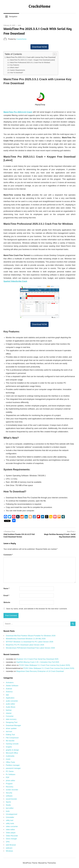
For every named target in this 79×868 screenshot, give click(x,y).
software (9, 796)
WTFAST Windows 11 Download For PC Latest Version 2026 (30, 642)
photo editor (10, 781)
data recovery (11, 719)
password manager (13, 768)
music (8, 759)
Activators (10, 683)
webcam (9, 848)
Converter (10, 716)
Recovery (10, 787)
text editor (10, 808)
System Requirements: (18, 70)
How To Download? (17, 73)
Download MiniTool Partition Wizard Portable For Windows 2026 (31, 636)
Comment (8, 555)
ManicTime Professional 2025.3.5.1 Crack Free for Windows (30, 63)
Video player (11, 833)
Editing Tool (10, 735)
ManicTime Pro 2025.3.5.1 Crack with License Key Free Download (31, 57)
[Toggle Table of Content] (54, 54)
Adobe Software (12, 686)
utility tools (10, 823)
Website (7, 602)
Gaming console (12, 744)
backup (9, 710)
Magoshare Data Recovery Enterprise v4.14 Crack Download (40, 671)
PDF (8, 777)
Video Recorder (12, 836)
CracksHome (39, 6)
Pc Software (11, 774)
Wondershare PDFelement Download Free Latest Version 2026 (30, 648)
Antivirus (9, 692)
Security (9, 793)
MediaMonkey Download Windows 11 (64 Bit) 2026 (26, 639)
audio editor (10, 704)
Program (9, 784)
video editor (10, 830)
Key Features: (15, 65)
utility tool (10, 820)
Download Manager (13, 725)
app (7, 695)
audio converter (12, 701)
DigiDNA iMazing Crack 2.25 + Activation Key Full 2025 (38, 662)
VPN (8, 842)
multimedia (10, 756)
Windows (9, 851)
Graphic (9, 747)
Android (9, 689)
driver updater (11, 728)
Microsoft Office (12, 753)
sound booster (11, 799)
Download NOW (39, 47)
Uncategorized (12, 814)
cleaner (9, 713)
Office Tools (10, 762)
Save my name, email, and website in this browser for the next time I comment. (37, 609)
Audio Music (11, 707)
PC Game (10, 771)
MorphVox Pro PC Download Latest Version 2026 (25, 645)
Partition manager (13, 765)
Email (6, 596)
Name (6, 588)
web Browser (11, 845)
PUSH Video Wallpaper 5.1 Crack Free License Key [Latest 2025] (44, 665)
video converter (12, 826)
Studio (8, 805)
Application (10, 698)
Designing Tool (12, 722)
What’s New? (15, 68)
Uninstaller (10, 817)
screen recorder (12, 790)
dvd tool (9, 732)
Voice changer (11, 839)
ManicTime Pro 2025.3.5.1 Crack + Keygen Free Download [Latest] (32, 60)
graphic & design (12, 750)
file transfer (10, 741)
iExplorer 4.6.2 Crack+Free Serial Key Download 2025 (37, 659)
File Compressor (12, 738)
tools (19, 25)
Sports (8, 802)
